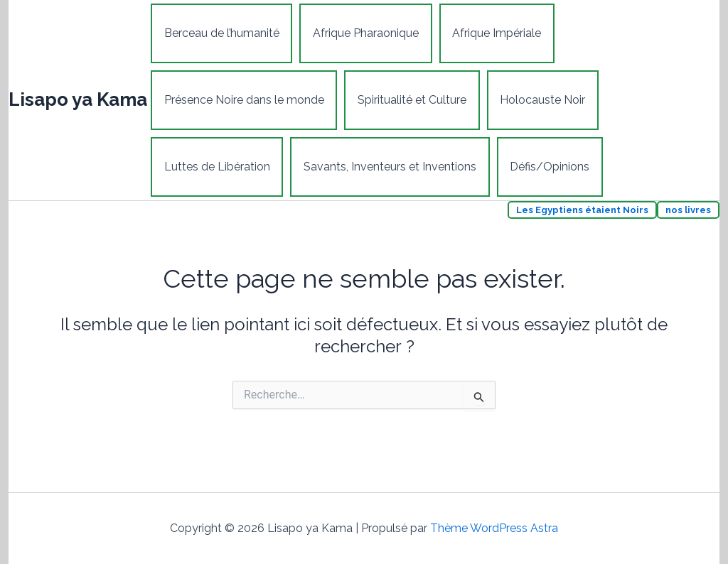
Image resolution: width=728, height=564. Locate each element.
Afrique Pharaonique (364, 33)
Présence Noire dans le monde (243, 100)
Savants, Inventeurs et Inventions (389, 167)
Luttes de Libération (216, 167)
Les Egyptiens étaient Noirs (582, 210)
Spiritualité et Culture (411, 100)
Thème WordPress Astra (494, 528)
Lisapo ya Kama (78, 99)
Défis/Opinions (547, 167)
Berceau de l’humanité (221, 33)
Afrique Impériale (494, 33)
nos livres (688, 210)
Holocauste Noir (540, 100)
